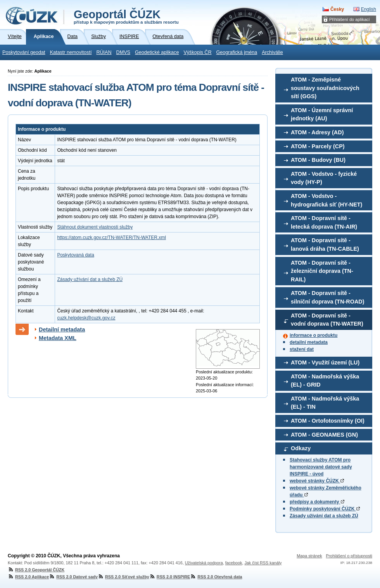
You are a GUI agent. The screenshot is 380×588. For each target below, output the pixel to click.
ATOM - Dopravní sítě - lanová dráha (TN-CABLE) (325, 245)
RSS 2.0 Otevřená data (216, 577)
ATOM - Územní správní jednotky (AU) (322, 114)
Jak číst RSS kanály (263, 563)
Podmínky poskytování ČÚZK (325, 509)
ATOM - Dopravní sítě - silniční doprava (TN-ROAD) (328, 297)
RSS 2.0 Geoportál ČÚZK (36, 570)
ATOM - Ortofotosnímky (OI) (328, 421)
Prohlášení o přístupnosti (349, 556)
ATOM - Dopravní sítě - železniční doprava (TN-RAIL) (322, 271)
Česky (337, 9)
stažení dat (302, 349)
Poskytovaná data (75, 255)
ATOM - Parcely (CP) (318, 146)
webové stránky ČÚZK (317, 481)
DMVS (123, 52)
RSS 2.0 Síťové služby (123, 577)
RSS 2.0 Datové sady (73, 577)
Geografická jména (237, 52)
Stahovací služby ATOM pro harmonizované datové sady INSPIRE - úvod (321, 467)
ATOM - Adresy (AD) (317, 132)
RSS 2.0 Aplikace (28, 577)
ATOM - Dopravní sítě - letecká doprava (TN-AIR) (324, 222)
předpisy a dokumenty (317, 502)
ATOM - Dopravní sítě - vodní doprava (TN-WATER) (327, 320)
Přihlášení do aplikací (350, 19)
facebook (234, 563)
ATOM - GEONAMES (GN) (324, 435)
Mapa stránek (309, 556)
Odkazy (301, 448)
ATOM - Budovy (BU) (318, 160)
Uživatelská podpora (204, 563)
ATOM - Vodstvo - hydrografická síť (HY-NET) (326, 200)
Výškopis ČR (197, 52)
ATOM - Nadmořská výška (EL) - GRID (325, 381)
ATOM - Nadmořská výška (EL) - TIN (325, 403)
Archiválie (272, 52)
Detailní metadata (62, 330)
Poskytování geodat (24, 52)
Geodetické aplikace (157, 52)
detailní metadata (309, 342)
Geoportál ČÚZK (126, 16)
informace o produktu (313, 335)
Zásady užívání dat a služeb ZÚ (324, 516)
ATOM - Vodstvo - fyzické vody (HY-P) (324, 178)
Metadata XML (58, 338)
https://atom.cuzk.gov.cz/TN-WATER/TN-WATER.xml (111, 238)
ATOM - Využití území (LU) (325, 363)
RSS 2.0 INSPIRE (170, 577)
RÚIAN (104, 52)
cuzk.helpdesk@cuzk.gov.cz (86, 318)
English (369, 9)
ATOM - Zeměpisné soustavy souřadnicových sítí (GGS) (325, 88)
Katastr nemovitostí (71, 52)
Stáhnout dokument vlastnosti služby (95, 227)
